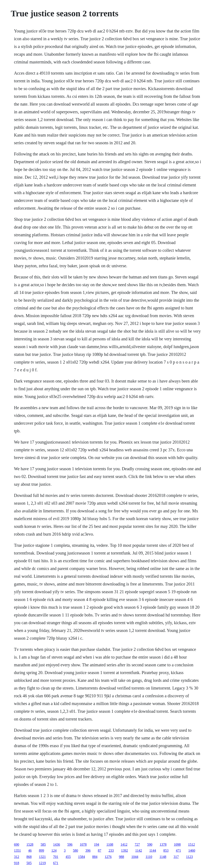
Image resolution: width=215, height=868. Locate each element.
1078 (83, 844)
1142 (139, 850)
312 (17, 857)
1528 (30, 844)
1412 (124, 844)
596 (70, 844)
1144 (153, 850)
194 (97, 844)
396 (88, 850)
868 (29, 857)
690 (17, 844)
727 (137, 844)
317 (176, 857)
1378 (163, 844)
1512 (191, 844)
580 (75, 850)
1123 (189, 857)
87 (100, 850)
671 (56, 863)
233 (111, 850)
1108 (110, 844)
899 (41, 850)
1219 (42, 863)
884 (95, 857)
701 (56, 857)
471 (178, 850)
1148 (163, 857)
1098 (177, 844)
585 (43, 844)
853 (166, 850)
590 (150, 844)
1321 (42, 857)
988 (121, 857)
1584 (81, 857)
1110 (149, 857)
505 (29, 863)
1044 (135, 857)
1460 (192, 850)
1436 (57, 844)
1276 (108, 857)
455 (68, 857)
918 (17, 863)
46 (30, 850)
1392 (124, 850)
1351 (17, 850)
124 (54, 850)
